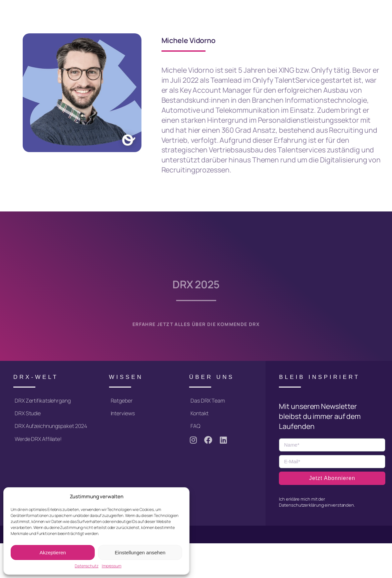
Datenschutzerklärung (301, 505)
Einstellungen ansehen (140, 552)
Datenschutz (87, 566)
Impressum (112, 566)
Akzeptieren (53, 552)
